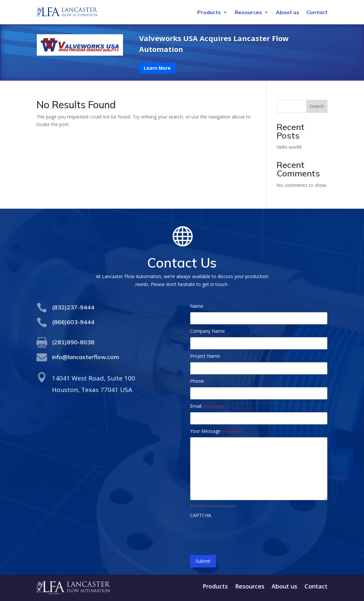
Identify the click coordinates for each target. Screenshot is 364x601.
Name (197, 306)
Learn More (157, 68)
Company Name (207, 331)
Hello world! (289, 147)
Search (317, 106)
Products (209, 13)
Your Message (216, 431)
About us (288, 13)
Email (206, 406)
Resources (248, 13)
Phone (197, 381)
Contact (317, 13)
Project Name (205, 356)
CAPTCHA (201, 515)
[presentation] (240, 534)
